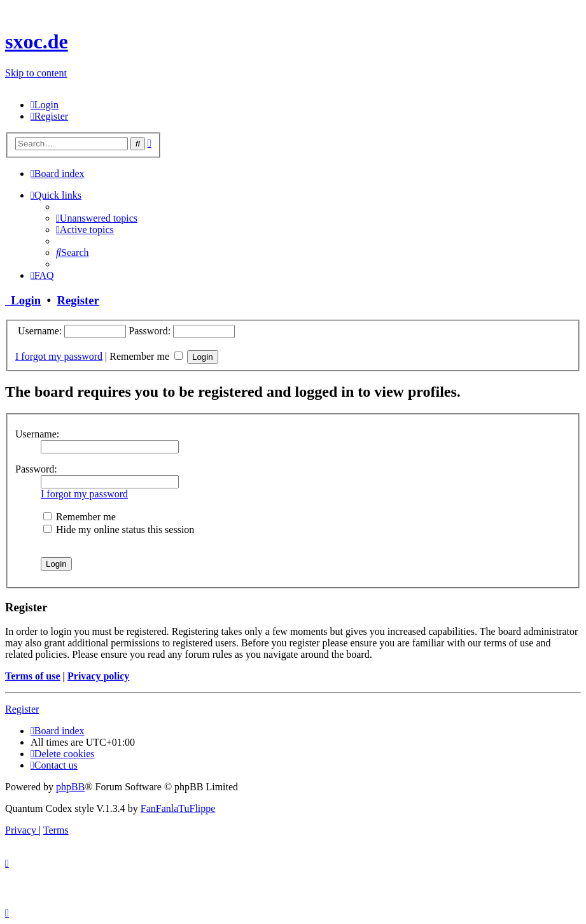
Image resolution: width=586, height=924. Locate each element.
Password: (36, 469)
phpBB (70, 787)
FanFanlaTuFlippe (178, 808)
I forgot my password (59, 356)
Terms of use (33, 676)
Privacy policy (98, 676)
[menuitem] (45, 105)
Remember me (146, 356)
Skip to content (36, 73)
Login (23, 300)
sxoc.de (37, 41)
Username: (37, 434)
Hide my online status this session (119, 530)
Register (78, 300)
